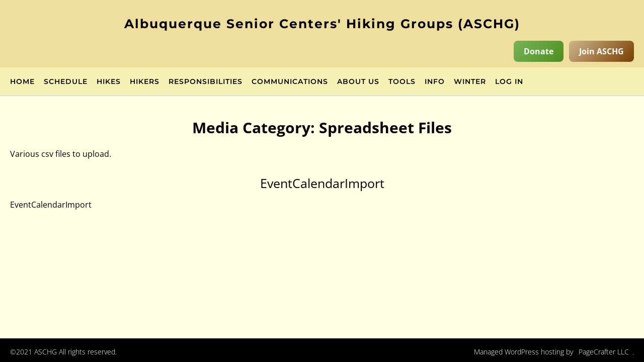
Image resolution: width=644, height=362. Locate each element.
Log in (509, 82)
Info (435, 82)
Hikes (109, 82)
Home (22, 82)
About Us (358, 82)
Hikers (145, 82)
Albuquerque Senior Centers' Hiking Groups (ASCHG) (322, 24)
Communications (290, 82)
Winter (470, 82)
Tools (402, 82)
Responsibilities (206, 82)
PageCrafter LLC (604, 352)
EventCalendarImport (322, 183)
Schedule (66, 82)
